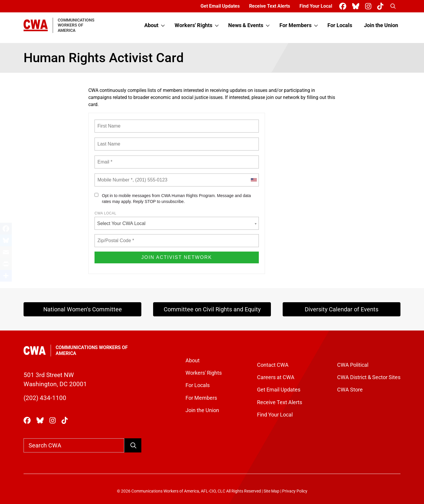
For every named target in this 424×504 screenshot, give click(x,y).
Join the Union (381, 25)
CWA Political (353, 365)
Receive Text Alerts (270, 6)
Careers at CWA (276, 377)
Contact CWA (273, 365)
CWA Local (105, 213)
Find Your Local (316, 6)
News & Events (246, 25)
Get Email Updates (220, 6)
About (151, 25)
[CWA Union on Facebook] (344, 6)
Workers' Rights (193, 25)
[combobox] (254, 180)
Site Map (271, 491)
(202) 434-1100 (45, 398)
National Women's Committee (83, 309)
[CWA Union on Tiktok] (381, 6)
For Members (295, 25)
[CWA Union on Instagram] (369, 6)
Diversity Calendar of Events (342, 309)
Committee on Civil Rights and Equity (212, 309)
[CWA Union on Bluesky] (357, 6)
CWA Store (350, 390)
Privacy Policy (295, 491)
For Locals (340, 25)
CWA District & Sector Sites (369, 377)
